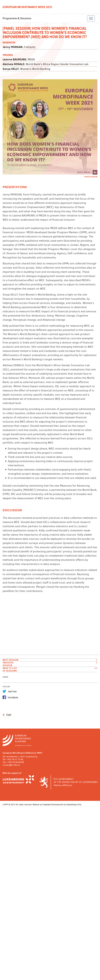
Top (9, 715)
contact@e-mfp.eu (11, 765)
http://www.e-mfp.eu (50, 740)
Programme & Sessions (17, 18)
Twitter (12, 692)
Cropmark (47, 805)
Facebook (13, 698)
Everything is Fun (74, 805)
